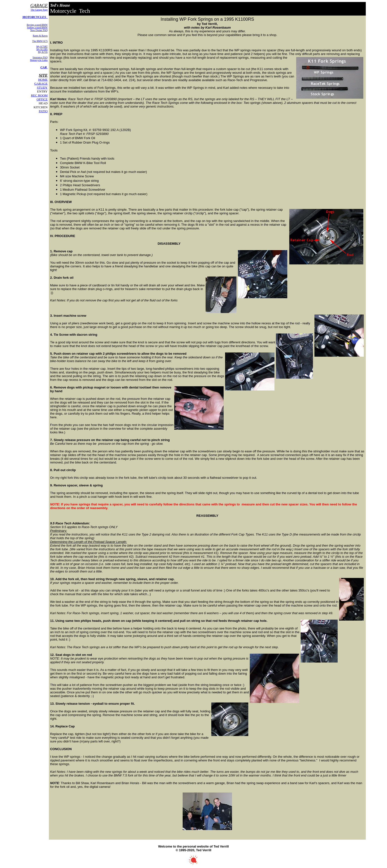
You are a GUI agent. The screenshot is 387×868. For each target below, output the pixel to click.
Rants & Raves (40, 36)
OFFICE (42, 99)
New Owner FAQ (39, 30)
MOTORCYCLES (35, 17)
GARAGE (41, 83)
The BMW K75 (40, 41)
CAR (44, 67)
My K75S (43, 52)
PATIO (43, 111)
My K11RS (42, 49)
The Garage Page (39, 10)
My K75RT (42, 46)
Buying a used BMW (37, 25)
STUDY (42, 87)
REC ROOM (39, 95)
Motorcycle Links (39, 60)
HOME (43, 80)
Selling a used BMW (37, 28)
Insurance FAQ (40, 57)
